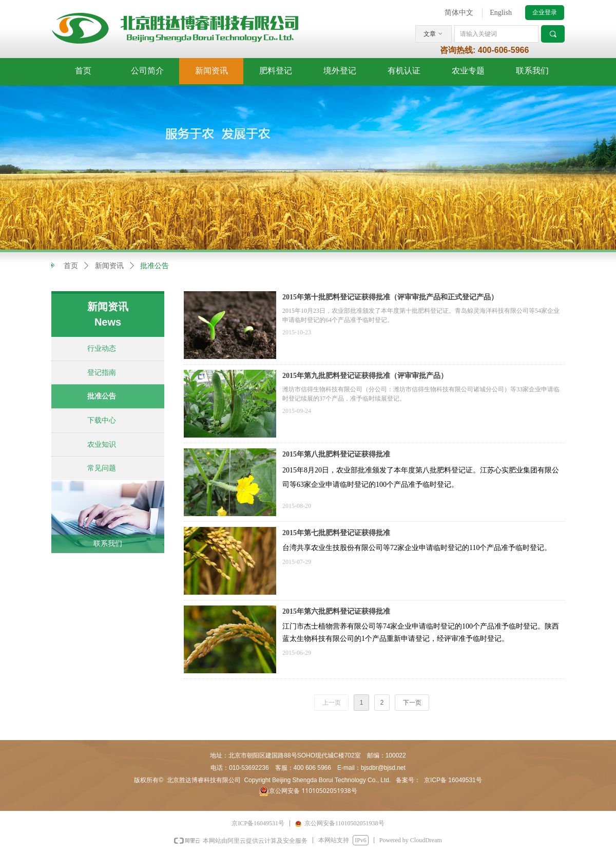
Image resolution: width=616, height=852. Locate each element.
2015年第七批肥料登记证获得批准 (336, 533)
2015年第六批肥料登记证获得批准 (336, 611)
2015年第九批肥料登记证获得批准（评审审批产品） (365, 376)
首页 (71, 266)
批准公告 (155, 266)
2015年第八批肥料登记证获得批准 (336, 454)
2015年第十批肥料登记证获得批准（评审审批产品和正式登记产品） (390, 297)
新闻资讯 (109, 266)
